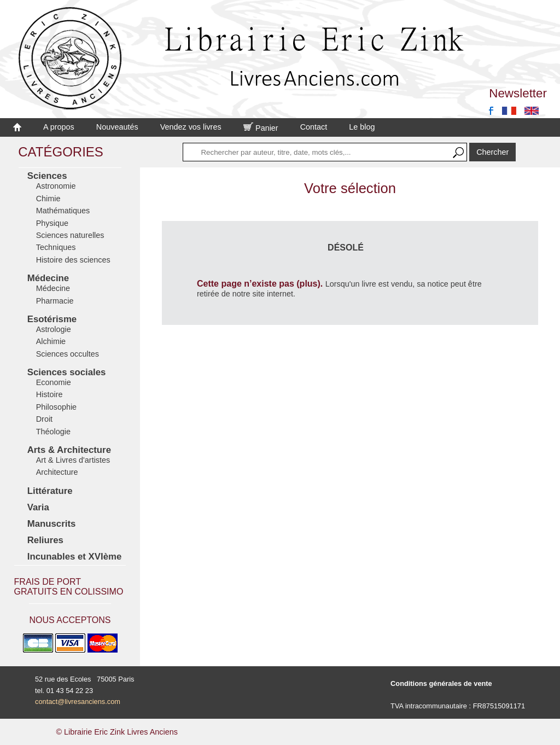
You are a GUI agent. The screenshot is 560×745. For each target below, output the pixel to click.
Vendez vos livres (191, 127)
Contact (314, 127)
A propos (59, 127)
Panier (261, 128)
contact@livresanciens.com (78, 702)
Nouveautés (117, 127)
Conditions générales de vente (441, 683)
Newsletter (518, 93)
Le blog (362, 127)
